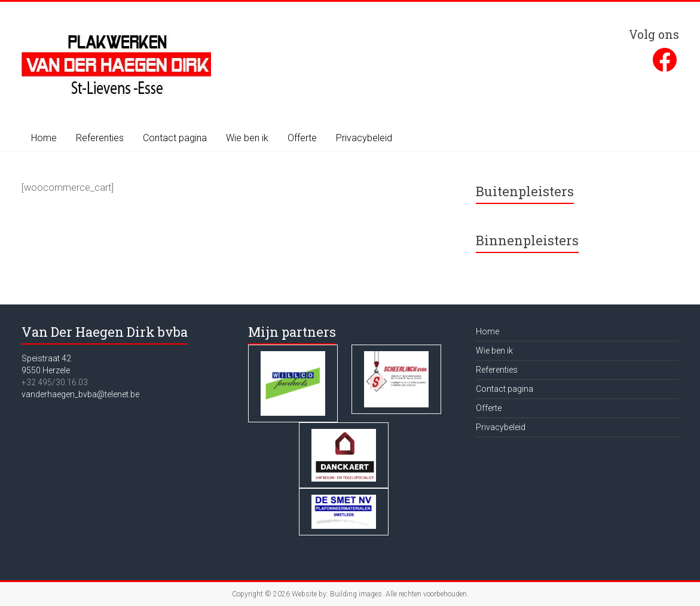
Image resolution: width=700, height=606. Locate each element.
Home (44, 138)
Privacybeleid (364, 138)
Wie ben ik (247, 138)
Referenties (100, 138)
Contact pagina (175, 138)
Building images (356, 594)
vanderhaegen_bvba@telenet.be (80, 394)
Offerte (302, 138)
